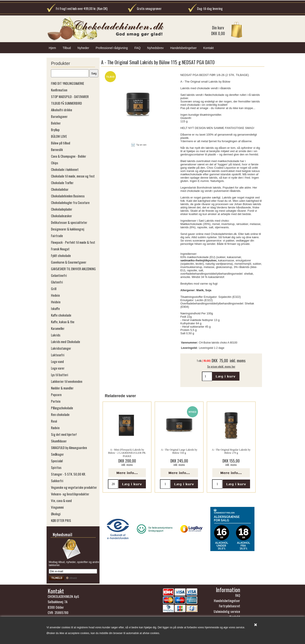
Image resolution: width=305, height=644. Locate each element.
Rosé (54, 421)
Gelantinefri (59, 275)
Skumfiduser (59, 441)
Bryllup (55, 130)
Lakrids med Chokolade (66, 342)
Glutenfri (57, 282)
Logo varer (58, 368)
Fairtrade (57, 236)
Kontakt (208, 48)
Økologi (56, 514)
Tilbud (67, 48)
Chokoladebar (60, 189)
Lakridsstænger (61, 348)
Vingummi (57, 507)
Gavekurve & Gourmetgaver (69, 262)
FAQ (137, 48)
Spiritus (56, 467)
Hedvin (55, 295)
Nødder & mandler (62, 388)
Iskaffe (55, 308)
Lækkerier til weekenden (67, 381)
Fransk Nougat (60, 249)
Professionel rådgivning (112, 48)
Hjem (52, 48)
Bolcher (56, 123)
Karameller (58, 328)
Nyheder (83, 48)
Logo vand (57, 361)
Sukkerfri (57, 481)
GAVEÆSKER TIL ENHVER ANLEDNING (73, 269)
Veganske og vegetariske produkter (74, 487)
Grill (54, 289)
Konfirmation (59, 90)
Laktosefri (58, 355)
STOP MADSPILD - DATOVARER (70, 96)
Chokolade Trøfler (62, 183)
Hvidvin (56, 302)
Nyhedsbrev (155, 48)
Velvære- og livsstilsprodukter (70, 494)
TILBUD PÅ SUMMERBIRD (66, 103)
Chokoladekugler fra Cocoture (70, 202)
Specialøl (57, 461)
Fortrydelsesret (230, 606)
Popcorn (56, 395)
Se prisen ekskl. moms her (221, 366)
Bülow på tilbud (61, 143)
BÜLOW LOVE (59, 136)
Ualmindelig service (227, 611)
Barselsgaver (59, 116)
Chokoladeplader (62, 209)
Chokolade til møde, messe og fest (73, 176)
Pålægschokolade (62, 408)
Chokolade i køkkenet (65, 169)
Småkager (57, 454)
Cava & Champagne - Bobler (69, 156)
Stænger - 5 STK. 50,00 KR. (68, 474)
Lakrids (56, 335)
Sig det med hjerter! (64, 434)
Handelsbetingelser (183, 48)
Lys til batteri (60, 375)
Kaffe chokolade (61, 315)
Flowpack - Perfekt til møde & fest (73, 242)
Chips (55, 163)
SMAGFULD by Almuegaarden (69, 448)
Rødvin (55, 428)
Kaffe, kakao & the (63, 322)
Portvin (56, 401)
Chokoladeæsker (61, 216)
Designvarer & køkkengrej (68, 229)
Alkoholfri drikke (62, 110)
